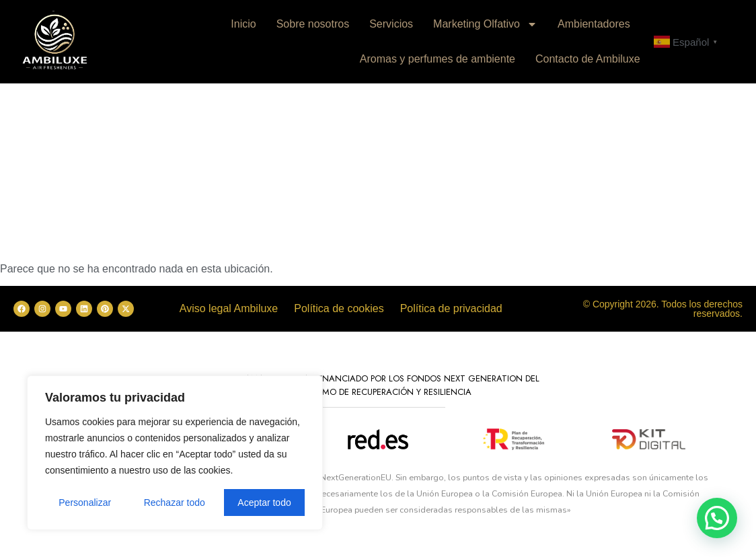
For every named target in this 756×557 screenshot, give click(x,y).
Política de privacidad (451, 308)
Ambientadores (594, 24)
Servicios (391, 24)
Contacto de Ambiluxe (588, 59)
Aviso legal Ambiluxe (229, 308)
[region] (175, 453)
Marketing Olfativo (485, 24)
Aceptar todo (264, 503)
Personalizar (85, 503)
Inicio (243, 24)
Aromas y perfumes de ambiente (438, 59)
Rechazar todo (175, 503)
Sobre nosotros (313, 24)
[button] (717, 518)
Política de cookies (339, 308)
